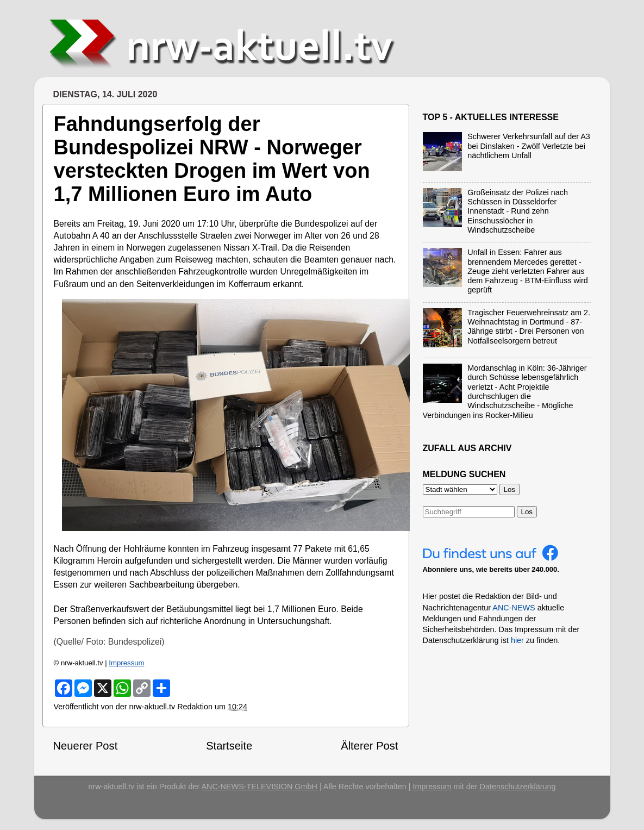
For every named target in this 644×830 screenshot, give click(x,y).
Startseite (229, 746)
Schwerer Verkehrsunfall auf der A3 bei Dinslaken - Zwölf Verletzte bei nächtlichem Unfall (529, 146)
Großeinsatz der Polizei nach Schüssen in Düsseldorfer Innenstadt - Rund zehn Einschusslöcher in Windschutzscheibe (518, 211)
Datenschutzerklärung (518, 787)
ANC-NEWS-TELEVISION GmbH (259, 787)
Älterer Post (369, 746)
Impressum (126, 663)
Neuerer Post (86, 746)
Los (527, 512)
